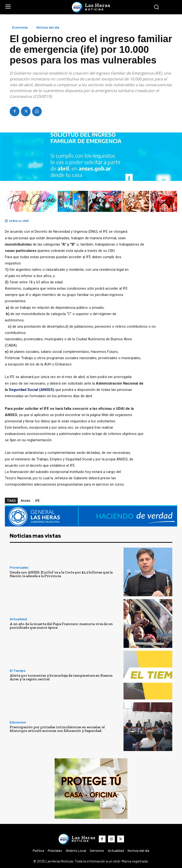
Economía (20, 27)
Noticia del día (48, 27)
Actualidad (18, 619)
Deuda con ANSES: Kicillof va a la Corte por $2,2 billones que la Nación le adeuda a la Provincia (61, 574)
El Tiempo (18, 671)
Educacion (18, 722)
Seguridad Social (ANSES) (32, 390)
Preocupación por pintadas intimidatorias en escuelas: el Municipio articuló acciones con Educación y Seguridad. (57, 729)
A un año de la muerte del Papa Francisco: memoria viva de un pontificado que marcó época (61, 626)
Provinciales (19, 568)
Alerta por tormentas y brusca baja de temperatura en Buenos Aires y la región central (61, 677)
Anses (25, 500)
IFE (37, 500)
